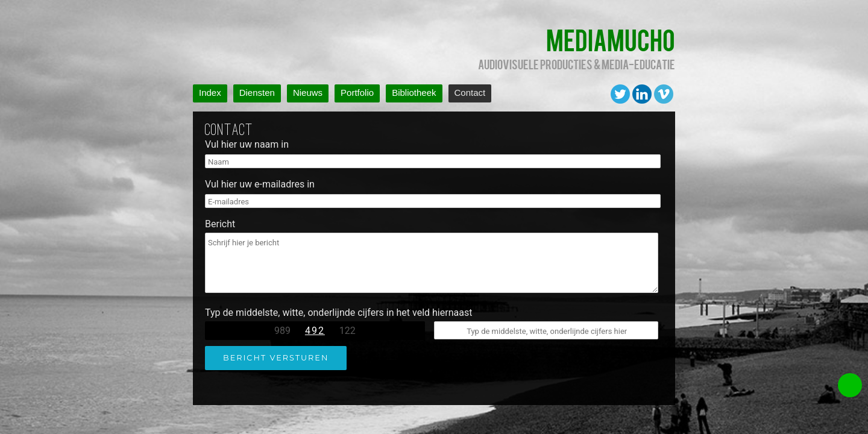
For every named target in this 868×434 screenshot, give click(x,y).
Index (210, 93)
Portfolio (357, 93)
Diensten (257, 93)
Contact (470, 93)
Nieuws (308, 93)
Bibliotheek (414, 93)
